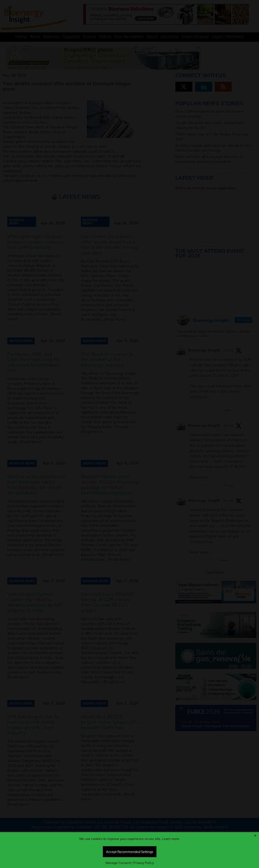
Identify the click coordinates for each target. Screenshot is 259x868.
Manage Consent (118, 863)
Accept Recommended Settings (130, 852)
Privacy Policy (144, 863)
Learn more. (171, 839)
